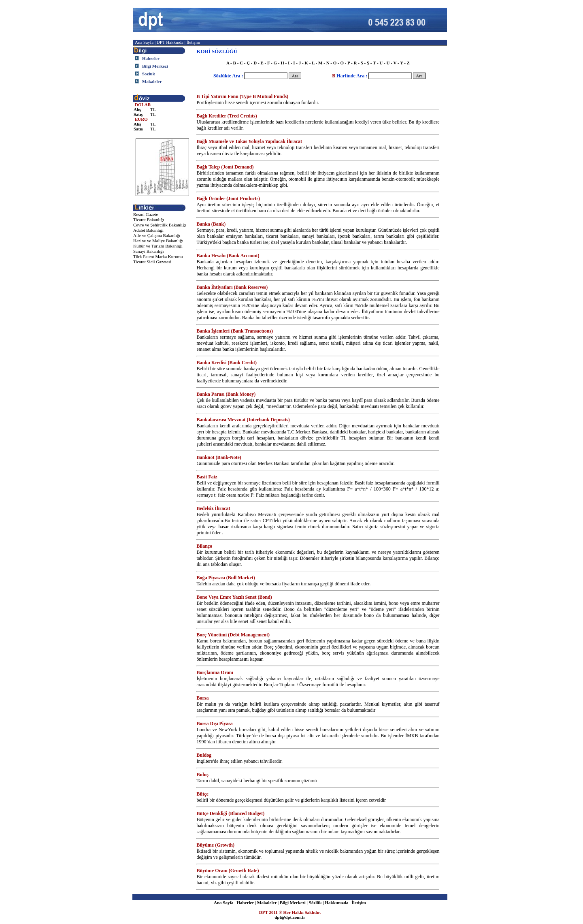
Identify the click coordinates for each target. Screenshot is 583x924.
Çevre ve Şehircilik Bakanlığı (160, 225)
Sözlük (315, 903)
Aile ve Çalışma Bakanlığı (157, 235)
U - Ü (384, 63)
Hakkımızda (336, 903)
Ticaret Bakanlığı (149, 220)
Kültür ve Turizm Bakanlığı (158, 246)
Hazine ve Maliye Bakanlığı (158, 241)
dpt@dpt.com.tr (290, 917)
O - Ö (338, 63)
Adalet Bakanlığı (148, 230)
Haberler (246, 903)
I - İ (291, 63)
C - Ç (245, 63)
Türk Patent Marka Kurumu (158, 256)
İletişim (194, 42)
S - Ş (365, 63)
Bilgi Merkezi (293, 903)
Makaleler (267, 903)
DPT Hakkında (171, 42)
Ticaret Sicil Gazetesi (152, 262)
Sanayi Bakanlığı (148, 251)
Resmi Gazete (146, 214)
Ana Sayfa (144, 42)
